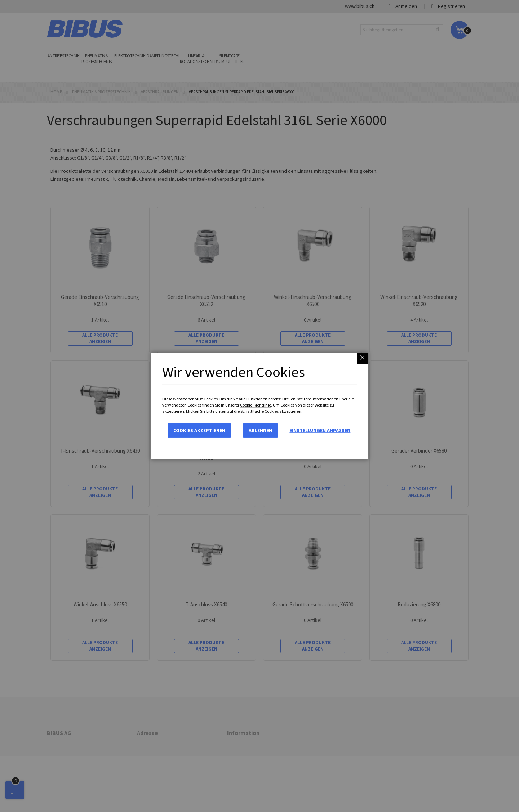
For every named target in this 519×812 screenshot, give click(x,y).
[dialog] (259, 406)
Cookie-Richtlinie (256, 405)
